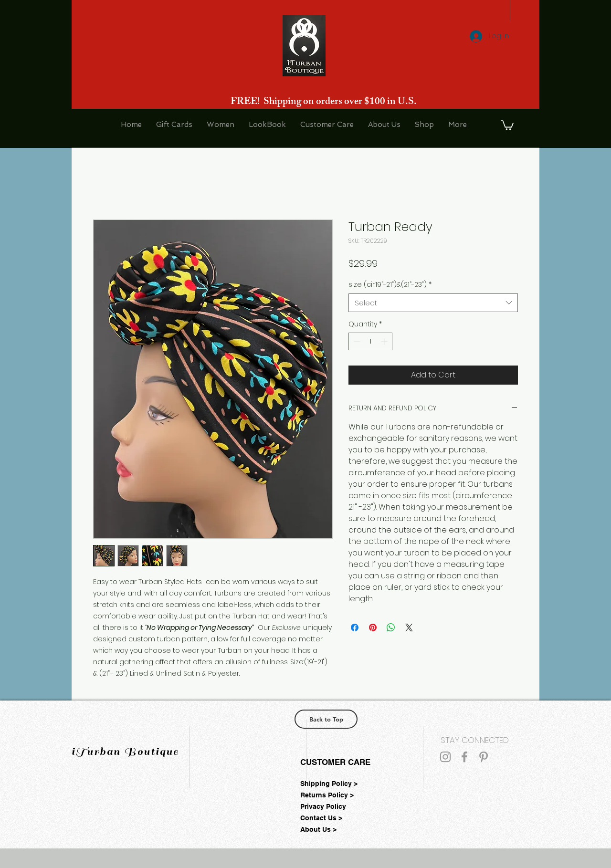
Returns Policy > (327, 795)
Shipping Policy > (329, 784)
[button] (507, 125)
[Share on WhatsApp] (391, 627)
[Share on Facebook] (355, 627)
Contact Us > (321, 818)
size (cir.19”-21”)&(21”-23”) (390, 285)
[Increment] (385, 341)
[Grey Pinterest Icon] (484, 757)
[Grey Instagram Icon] (445, 757)
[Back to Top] (326, 719)
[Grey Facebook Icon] (464, 757)
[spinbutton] (370, 341)
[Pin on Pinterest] (373, 627)
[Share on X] (409, 627)
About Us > (318, 829)
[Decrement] (356, 341)
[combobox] (433, 303)
